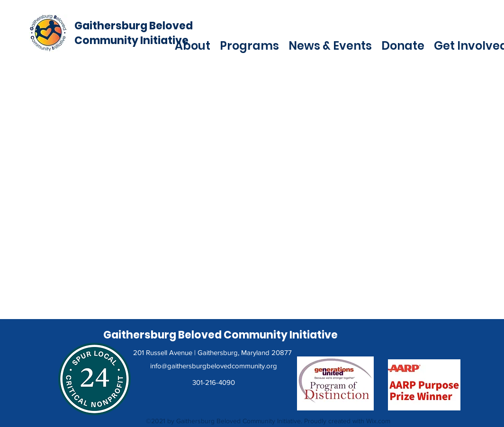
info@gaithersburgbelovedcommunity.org (214, 366)
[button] (193, 45)
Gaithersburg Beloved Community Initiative (134, 33)
